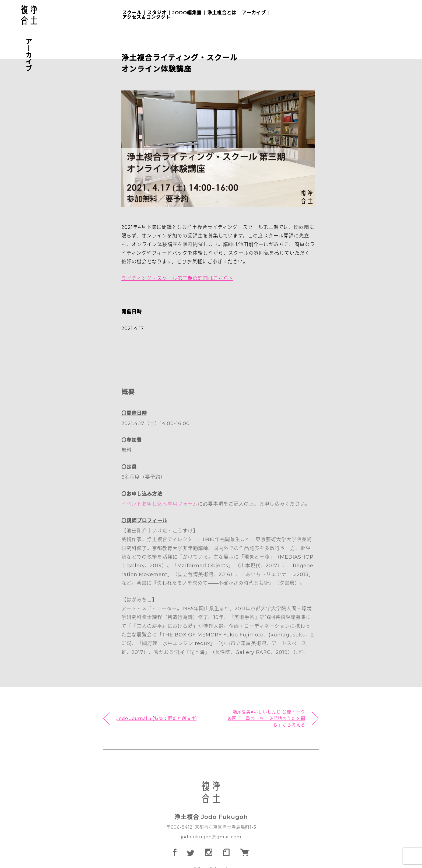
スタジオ (157, 13)
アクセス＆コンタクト (146, 17)
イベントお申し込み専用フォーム (160, 514)
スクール (132, 13)
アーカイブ (254, 13)
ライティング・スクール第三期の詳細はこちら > (177, 280)
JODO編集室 (187, 13)
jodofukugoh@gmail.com (211, 847)
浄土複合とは (222, 13)
